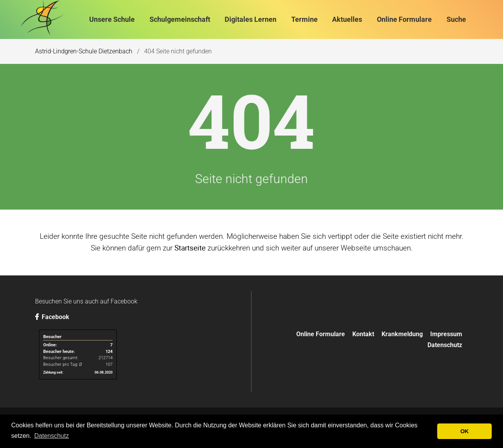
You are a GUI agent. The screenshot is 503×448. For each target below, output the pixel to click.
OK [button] (464, 431)
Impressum (446, 334)
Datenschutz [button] (52, 436)
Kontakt (363, 334)
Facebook (52, 317)
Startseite (190, 248)
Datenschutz (445, 345)
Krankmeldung (402, 334)
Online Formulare (321, 334)
